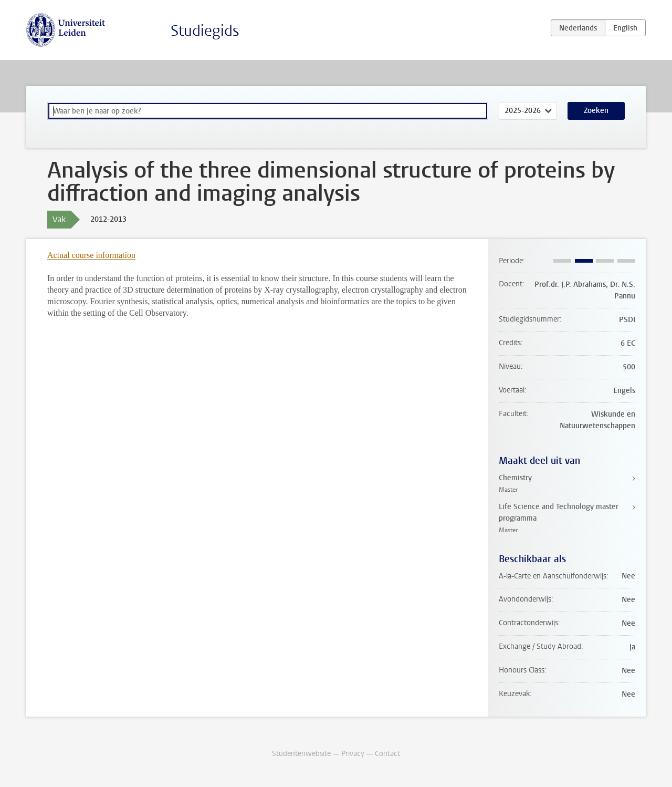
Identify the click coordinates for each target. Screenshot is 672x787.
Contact (387, 754)
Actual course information (91, 255)
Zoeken (596, 111)
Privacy (353, 754)
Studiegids (205, 31)
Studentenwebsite (301, 754)
